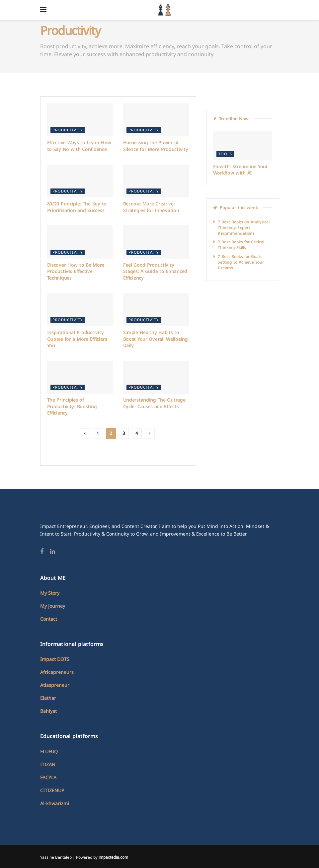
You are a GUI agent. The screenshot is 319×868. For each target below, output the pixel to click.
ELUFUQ (49, 752)
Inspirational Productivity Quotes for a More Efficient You (77, 339)
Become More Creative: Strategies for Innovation (151, 207)
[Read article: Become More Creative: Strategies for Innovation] (156, 181)
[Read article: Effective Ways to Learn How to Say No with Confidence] (80, 120)
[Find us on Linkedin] (53, 552)
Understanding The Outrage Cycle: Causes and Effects (154, 403)
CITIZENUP (52, 791)
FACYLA (48, 778)
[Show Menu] (43, 10)
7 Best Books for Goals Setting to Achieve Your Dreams (241, 262)
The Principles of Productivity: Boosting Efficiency (72, 407)
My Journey (53, 606)
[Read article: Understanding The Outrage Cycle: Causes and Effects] (156, 377)
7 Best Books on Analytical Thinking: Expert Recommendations (244, 228)
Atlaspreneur (55, 685)
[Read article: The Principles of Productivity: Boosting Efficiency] (80, 377)
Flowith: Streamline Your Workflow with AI (240, 170)
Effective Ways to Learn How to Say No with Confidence (79, 146)
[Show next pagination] (150, 434)
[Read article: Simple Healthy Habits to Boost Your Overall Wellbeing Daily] (156, 310)
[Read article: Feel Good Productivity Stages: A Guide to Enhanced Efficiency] (156, 242)
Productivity (68, 130)
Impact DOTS (55, 659)
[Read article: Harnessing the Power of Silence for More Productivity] (156, 120)
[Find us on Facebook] (42, 552)
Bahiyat (48, 711)
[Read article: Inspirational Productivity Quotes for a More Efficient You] (80, 310)
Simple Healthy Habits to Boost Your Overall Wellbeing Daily (156, 339)
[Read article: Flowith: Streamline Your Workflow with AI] (243, 145)
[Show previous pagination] (85, 434)
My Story (50, 593)
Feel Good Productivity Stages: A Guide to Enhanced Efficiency (155, 272)
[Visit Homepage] (164, 10)
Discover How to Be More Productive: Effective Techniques (76, 272)
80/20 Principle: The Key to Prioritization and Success (77, 207)
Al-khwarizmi (55, 804)
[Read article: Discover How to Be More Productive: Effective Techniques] (80, 242)
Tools (225, 154)
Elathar (48, 698)
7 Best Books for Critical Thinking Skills (241, 245)
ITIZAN (48, 765)
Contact (49, 619)
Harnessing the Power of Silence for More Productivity (156, 146)
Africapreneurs (57, 672)
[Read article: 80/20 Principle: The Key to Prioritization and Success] (80, 181)
